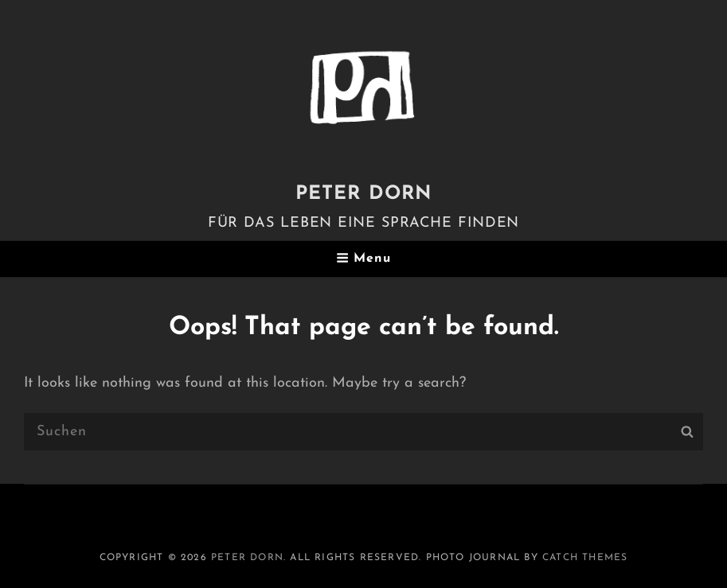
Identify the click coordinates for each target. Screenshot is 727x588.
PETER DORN (364, 194)
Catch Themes (585, 558)
